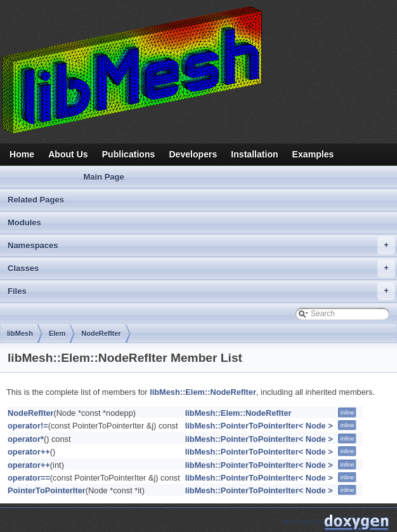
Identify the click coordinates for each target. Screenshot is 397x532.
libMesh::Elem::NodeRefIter (203, 392)
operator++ (29, 452)
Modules (24, 223)
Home (22, 154)
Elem (57, 333)
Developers (193, 154)
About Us (68, 154)
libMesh (20, 333)
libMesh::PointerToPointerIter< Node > (259, 426)
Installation (254, 154)
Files (201, 291)
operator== (29, 478)
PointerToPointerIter (47, 490)
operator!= (28, 426)
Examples (313, 154)
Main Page (103, 177)
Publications (129, 154)
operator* (26, 439)
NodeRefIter (101, 333)
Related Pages (36, 200)
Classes (201, 269)
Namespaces (201, 246)
